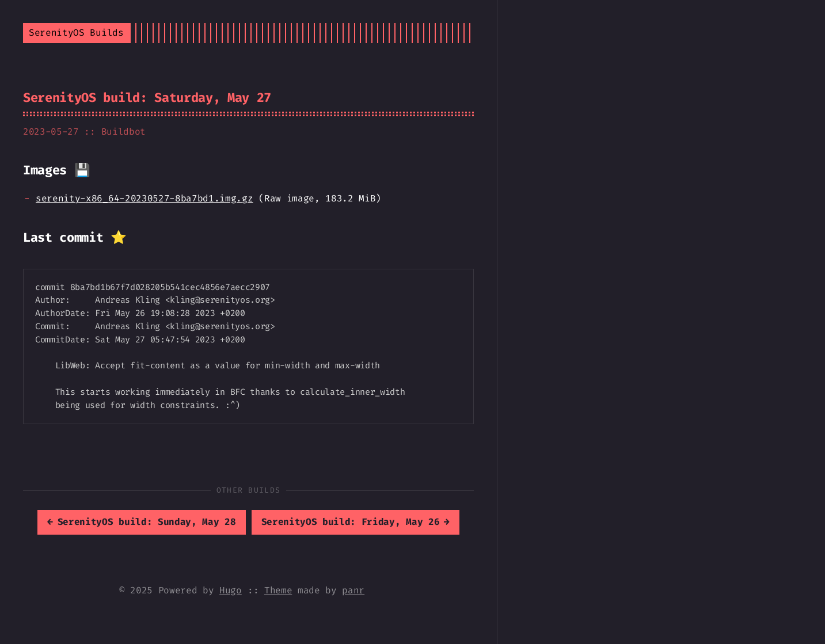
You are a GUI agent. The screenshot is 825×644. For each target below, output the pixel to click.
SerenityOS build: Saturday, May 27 (147, 98)
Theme (278, 590)
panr (353, 590)
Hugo (231, 590)
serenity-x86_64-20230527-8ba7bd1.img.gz (145, 198)
